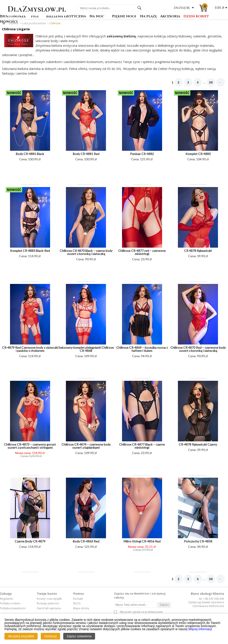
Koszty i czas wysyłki (49, 599)
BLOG (77, 604)
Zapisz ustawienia (79, 636)
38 (210, 83)
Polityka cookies (10, 604)
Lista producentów (34, 23)
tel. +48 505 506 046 (211, 599)
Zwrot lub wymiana (49, 609)
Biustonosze (13, 17)
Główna (13, 23)
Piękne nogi (124, 17)
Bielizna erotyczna (66, 17)
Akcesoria (170, 17)
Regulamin (7, 599)
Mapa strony (81, 609)
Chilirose (55, 23)
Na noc (97, 17)
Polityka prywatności (13, 609)
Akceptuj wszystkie (21, 636)
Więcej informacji (200, 629)
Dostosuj (50, 636)
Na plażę (149, 17)
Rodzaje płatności (48, 604)
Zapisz (164, 605)
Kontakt (78, 599)
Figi (35, 17)
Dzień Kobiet (196, 17)
